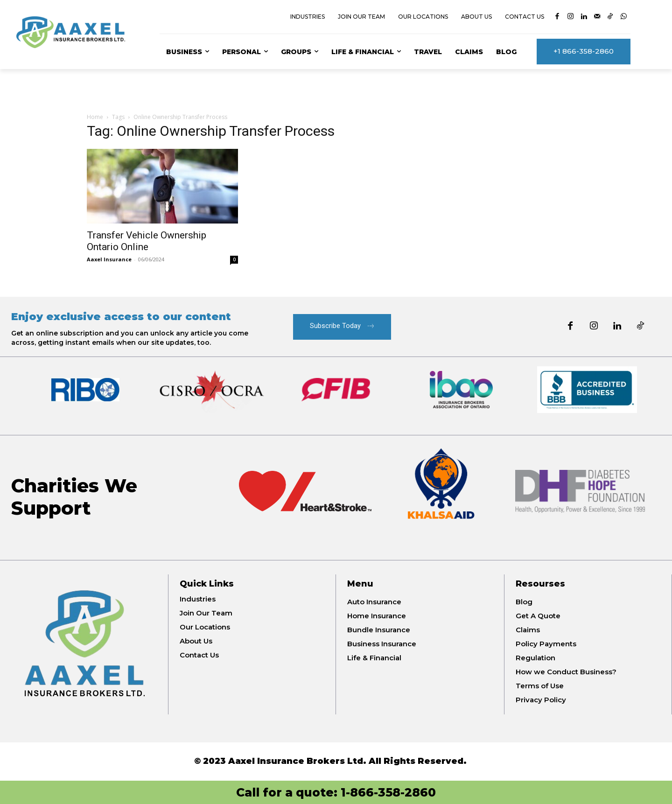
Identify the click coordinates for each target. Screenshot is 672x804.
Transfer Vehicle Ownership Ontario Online (147, 241)
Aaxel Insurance (109, 259)
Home (95, 117)
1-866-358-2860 (388, 792)
